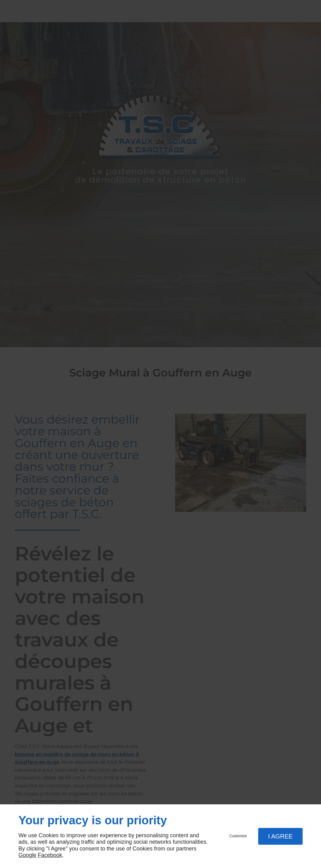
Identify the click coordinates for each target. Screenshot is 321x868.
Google (27, 855)
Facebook (50, 855)
